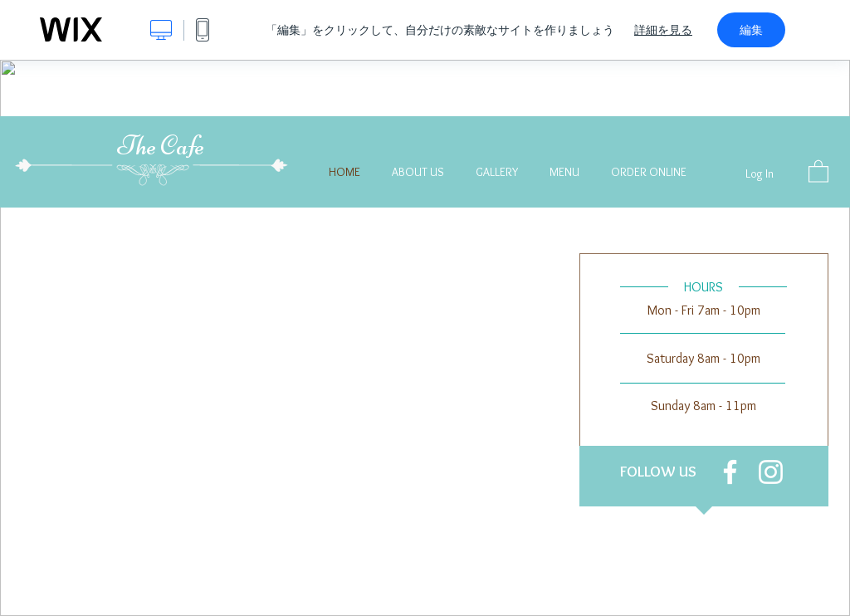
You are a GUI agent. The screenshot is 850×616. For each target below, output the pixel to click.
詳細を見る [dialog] (663, 30)
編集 (751, 30)
